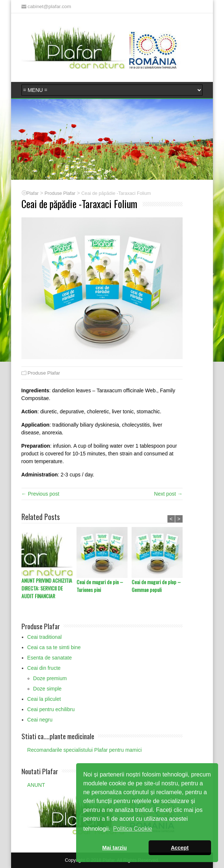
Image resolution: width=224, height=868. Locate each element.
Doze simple (47, 689)
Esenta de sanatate (50, 658)
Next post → (168, 494)
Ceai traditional (45, 637)
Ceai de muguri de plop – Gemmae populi (156, 586)
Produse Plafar (44, 373)
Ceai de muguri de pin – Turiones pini (100, 586)
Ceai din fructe (44, 668)
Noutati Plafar (40, 771)
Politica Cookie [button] (133, 829)
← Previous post (40, 494)
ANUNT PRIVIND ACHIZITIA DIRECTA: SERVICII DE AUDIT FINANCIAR (47, 588)
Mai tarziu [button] (115, 848)
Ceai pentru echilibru (51, 709)
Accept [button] (180, 848)
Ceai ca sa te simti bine (54, 647)
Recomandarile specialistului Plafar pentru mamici (85, 750)
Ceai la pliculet (44, 699)
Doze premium (50, 678)
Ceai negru (40, 720)
